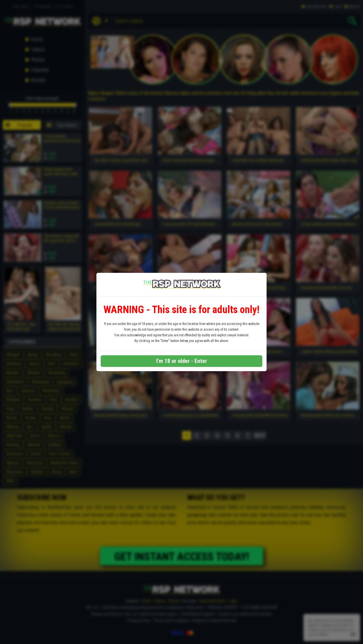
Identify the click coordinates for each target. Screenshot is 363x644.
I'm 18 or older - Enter (182, 361)
